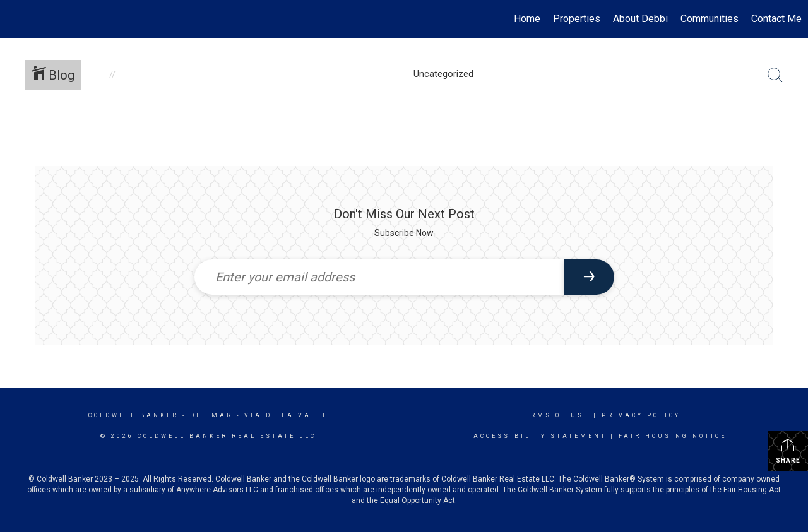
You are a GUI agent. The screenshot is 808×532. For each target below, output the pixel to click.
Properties (577, 19)
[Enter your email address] (379, 277)
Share (788, 451)
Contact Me (776, 19)
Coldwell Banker (134, 415)
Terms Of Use (555, 415)
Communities (710, 19)
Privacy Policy (641, 415)
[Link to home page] (16, 19)
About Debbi (640, 19)
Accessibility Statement (540, 436)
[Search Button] (775, 75)
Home (527, 19)
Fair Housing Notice (673, 436)
